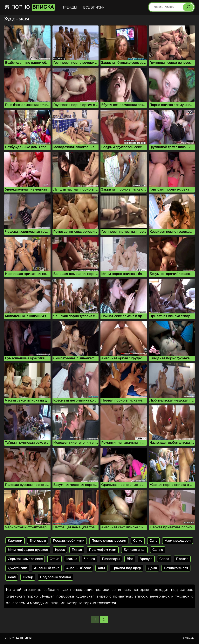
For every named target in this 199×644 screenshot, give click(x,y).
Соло (153, 541)
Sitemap (188, 638)
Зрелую (146, 559)
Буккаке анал (134, 550)
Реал (12, 577)
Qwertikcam (17, 568)
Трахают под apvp (127, 568)
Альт (101, 568)
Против (182, 559)
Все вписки (94, 7)
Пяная (77, 550)
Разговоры (111, 559)
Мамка (72, 559)
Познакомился (176, 568)
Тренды (70, 7)
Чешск (90, 559)
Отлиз (54, 559)
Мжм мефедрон (178, 541)
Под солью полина (55, 577)
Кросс (60, 550)
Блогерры (38, 541)
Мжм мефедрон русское (28, 550)
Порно (30, 7)
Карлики (15, 541)
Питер (28, 577)
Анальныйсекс (79, 568)
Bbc (130, 559)
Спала (164, 559)
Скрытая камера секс (25, 559)
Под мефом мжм (103, 550)
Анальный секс (47, 568)
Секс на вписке (19, 638)
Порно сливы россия (109, 541)
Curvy (138, 541)
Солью (158, 550)
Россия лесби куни (69, 541)
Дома (152, 568)
